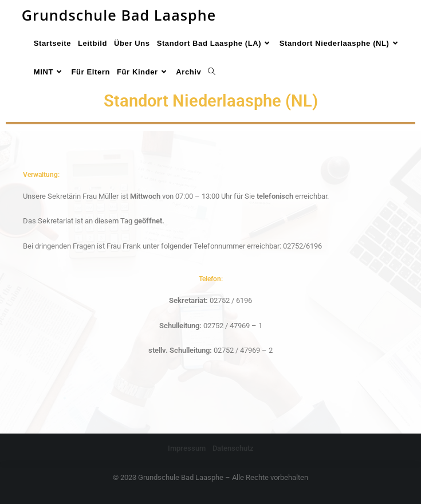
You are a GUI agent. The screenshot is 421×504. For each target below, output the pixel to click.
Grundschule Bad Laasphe (119, 15)
